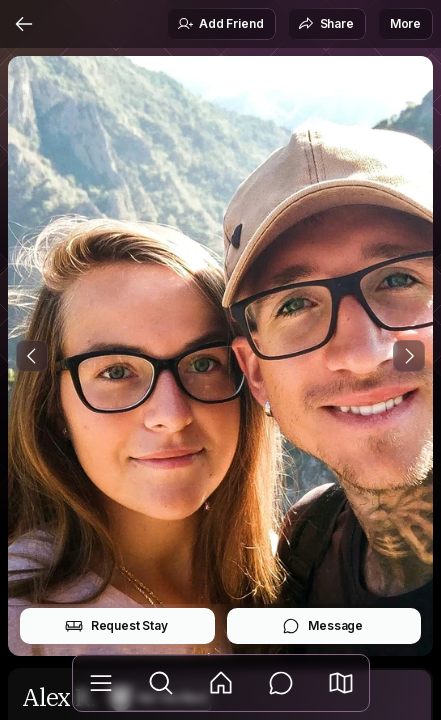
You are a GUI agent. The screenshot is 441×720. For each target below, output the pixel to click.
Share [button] (326, 24)
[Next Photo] (409, 356)
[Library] (101, 683)
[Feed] (221, 683)
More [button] (405, 23)
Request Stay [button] (116, 626)
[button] (341, 683)
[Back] (24, 24)
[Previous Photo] (32, 356)
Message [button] (322, 626)
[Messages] (281, 683)
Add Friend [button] (220, 24)
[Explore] (161, 683)
